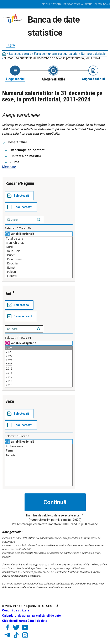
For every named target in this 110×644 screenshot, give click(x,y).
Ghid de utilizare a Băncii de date (25, 621)
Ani (8, 294)
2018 (39, 373)
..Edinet (39, 268)
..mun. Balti (39, 251)
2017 (39, 377)
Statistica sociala (20, 54)
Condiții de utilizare (16, 610)
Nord (39, 247)
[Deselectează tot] (21, 207)
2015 (39, 385)
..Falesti (39, 272)
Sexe (10, 401)
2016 (39, 381)
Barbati (39, 455)
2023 (39, 352)
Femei (39, 450)
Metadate (9, 167)
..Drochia (39, 263)
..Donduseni (39, 259)
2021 (39, 360)
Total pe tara (39, 239)
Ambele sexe (39, 446)
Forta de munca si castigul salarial (56, 54)
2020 (39, 364)
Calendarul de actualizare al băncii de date (31, 616)
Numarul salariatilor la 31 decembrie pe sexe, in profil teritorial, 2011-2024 (52, 58)
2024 (39, 348)
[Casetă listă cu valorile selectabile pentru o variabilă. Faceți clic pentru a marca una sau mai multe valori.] (39, 257)
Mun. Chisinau (39, 243)
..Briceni (39, 255)
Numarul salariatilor (94, 54)
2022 (39, 356)
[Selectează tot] (19, 196)
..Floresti (39, 276)
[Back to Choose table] (15, 73)
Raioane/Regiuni (20, 183)
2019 (39, 369)
